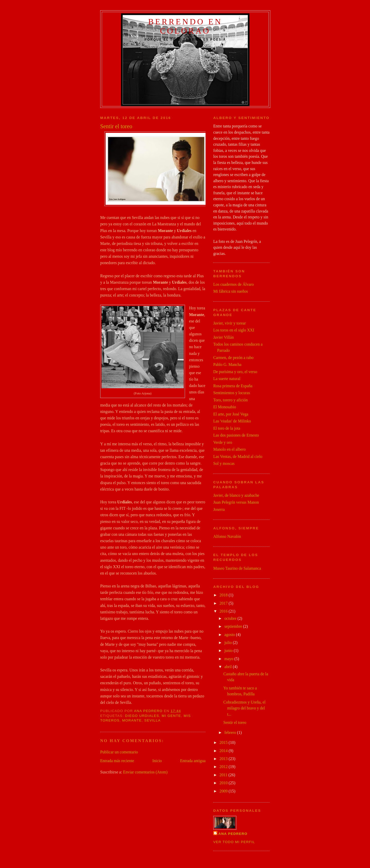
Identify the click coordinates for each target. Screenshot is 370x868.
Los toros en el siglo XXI (234, 330)
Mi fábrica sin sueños (231, 291)
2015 (224, 742)
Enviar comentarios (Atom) (145, 772)
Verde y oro (223, 442)
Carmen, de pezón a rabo (233, 358)
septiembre (234, 626)
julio (229, 643)
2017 (224, 603)
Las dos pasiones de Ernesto (236, 435)
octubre (231, 618)
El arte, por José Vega (231, 414)
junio (229, 650)
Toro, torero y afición (230, 400)
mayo (229, 659)
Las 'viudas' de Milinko (232, 421)
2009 (224, 791)
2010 (224, 783)
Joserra (219, 509)
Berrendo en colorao (185, 26)
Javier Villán (224, 337)
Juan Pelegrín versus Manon (236, 502)
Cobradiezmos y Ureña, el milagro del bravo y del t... (244, 708)
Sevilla (153, 720)
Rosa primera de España (233, 386)
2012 (224, 767)
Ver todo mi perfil (234, 842)
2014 (224, 751)
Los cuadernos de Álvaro (234, 284)
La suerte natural (227, 379)
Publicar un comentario (119, 752)
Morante (132, 720)
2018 (224, 595)
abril (229, 667)
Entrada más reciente (117, 761)
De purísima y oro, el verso (235, 372)
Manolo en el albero (229, 449)
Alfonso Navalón (227, 536)
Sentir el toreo (235, 722)
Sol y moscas (224, 463)
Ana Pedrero (233, 834)
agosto (230, 635)
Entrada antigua (193, 761)
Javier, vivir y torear (230, 323)
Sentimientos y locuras (232, 393)
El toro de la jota (227, 428)
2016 (224, 611)
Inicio (157, 761)
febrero (231, 732)
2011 (224, 775)
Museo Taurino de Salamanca (237, 568)
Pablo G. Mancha (227, 364)
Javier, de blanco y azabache (236, 495)
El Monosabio (225, 407)
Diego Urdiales (142, 716)
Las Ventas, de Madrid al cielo (238, 456)
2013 (224, 759)
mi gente (171, 716)
